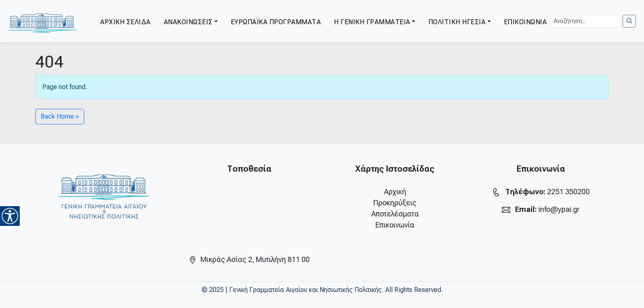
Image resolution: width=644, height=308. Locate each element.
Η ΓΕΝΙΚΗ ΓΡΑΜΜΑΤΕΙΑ (372, 22)
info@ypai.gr (559, 209)
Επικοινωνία (395, 225)
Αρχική (395, 192)
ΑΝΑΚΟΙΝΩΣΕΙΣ (188, 22)
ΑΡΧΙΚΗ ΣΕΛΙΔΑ (125, 22)
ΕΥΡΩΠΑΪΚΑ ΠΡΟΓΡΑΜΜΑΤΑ (276, 22)
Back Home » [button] (60, 116)
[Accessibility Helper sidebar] (10, 216)
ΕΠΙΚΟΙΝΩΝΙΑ (526, 22)
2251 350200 (568, 192)
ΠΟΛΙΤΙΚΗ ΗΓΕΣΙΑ (457, 22)
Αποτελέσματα (395, 214)
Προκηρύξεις (395, 203)
